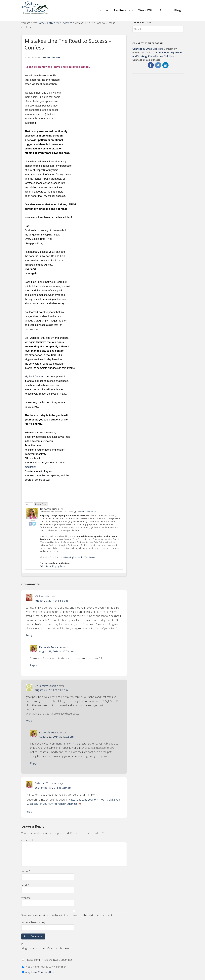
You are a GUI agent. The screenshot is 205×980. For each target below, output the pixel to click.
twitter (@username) (33, 922)
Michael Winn (43, 596)
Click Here (148, 49)
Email (25, 885)
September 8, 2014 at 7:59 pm (53, 788)
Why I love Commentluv (39, 972)
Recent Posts (41, 504)
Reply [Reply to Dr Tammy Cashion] (29, 720)
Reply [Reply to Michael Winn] (29, 635)
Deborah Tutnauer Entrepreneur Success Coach (47, 9)
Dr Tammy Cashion (46, 686)
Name (26, 871)
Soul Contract (37, 377)
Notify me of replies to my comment (44, 967)
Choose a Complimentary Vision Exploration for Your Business (69, 557)
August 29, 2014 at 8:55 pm (51, 601)
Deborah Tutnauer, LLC (87, 512)
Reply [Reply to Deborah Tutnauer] (33, 665)
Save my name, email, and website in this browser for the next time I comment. (67, 915)
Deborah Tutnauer (52, 509)
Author (29, 504)
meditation (31, 467)
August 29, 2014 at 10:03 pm (56, 651)
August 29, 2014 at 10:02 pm (56, 737)
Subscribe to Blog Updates (52, 566)
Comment (27, 840)
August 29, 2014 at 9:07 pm (51, 690)
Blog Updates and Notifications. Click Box (45, 948)
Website (26, 898)
